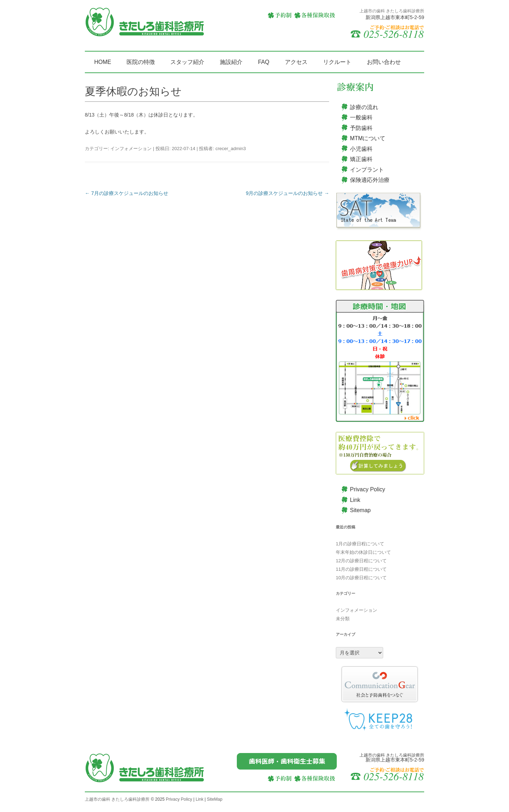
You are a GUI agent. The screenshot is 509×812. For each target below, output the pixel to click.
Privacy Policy (368, 489)
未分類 (343, 619)
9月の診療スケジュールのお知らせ (288, 193)
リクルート (337, 62)
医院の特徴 (141, 62)
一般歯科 (361, 117)
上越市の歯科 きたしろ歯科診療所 (117, 799)
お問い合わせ (384, 62)
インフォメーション (131, 149)
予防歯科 (361, 128)
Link (355, 500)
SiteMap (215, 799)
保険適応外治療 (370, 180)
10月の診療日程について (361, 578)
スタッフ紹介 (187, 62)
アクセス (296, 62)
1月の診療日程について (360, 544)
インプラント (367, 170)
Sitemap (360, 510)
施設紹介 (231, 62)
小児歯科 (361, 149)
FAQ (264, 62)
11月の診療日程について (361, 569)
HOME (103, 62)
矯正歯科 (361, 159)
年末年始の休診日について (363, 552)
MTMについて (368, 138)
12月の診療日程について (361, 561)
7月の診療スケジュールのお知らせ (127, 193)
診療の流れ (364, 107)
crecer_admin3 (230, 149)
